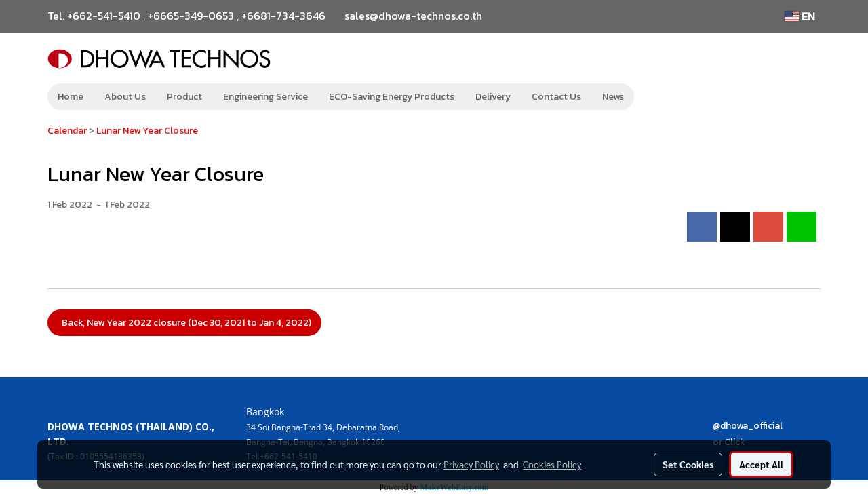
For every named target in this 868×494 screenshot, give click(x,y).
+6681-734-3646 (283, 16)
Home (71, 97)
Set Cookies (688, 464)
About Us (125, 97)
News (613, 97)
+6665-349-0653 (191, 16)
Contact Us (556, 97)
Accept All (761, 464)
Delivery (493, 97)
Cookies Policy (552, 464)
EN (800, 16)
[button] (654, 97)
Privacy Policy (471, 464)
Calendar (67, 131)
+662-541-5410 (104, 16)
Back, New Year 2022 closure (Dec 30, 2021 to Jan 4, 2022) (184, 323)
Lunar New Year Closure (147, 131)
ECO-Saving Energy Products (392, 97)
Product (184, 97)
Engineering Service (265, 97)
